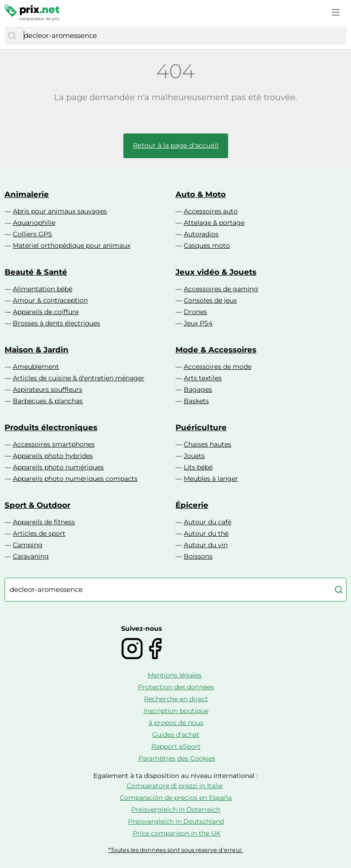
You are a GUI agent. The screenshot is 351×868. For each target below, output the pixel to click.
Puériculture (201, 427)
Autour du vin (206, 545)
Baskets (196, 401)
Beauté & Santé (36, 272)
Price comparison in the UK (177, 833)
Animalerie (27, 194)
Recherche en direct (176, 699)
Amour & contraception (50, 300)
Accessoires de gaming (221, 289)
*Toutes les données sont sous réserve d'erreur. (176, 850)
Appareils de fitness (44, 522)
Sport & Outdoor (37, 505)
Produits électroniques (51, 427)
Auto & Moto (201, 194)
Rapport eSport (176, 746)
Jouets (194, 456)
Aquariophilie (34, 223)
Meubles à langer (211, 479)
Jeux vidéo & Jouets (216, 272)
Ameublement (36, 367)
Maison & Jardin (37, 350)
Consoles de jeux (210, 300)
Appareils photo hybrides (53, 456)
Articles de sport (39, 533)
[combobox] (183, 36)
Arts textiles (203, 378)
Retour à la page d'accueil (176, 145)
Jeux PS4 (198, 323)
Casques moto (207, 245)
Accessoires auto (211, 211)
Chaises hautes (207, 444)
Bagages (198, 389)
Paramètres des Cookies (177, 758)
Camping (28, 545)
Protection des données (176, 687)
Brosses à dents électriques (56, 323)
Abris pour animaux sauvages (60, 211)
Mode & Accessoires (216, 350)
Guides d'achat (176, 735)
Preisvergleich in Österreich (176, 809)
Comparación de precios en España (176, 798)
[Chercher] (12, 36)
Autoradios (201, 234)
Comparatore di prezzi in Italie (175, 786)
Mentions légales (175, 675)
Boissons (198, 556)
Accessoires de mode (218, 367)
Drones (195, 312)
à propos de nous (176, 723)
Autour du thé (206, 533)
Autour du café (207, 522)
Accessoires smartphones (54, 444)
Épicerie (192, 505)
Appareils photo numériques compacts (75, 479)
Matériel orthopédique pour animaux (72, 245)
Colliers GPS (32, 234)
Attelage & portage (214, 223)
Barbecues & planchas (48, 401)
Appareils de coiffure (46, 312)
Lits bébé (198, 467)
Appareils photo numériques (58, 467)
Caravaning (31, 556)
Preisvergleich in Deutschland (176, 821)
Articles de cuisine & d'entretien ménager (79, 378)
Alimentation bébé (43, 289)
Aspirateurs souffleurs (48, 389)
